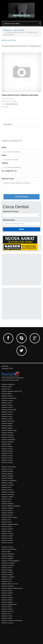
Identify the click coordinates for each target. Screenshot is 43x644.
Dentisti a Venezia (7, 540)
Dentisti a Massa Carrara (10, 584)
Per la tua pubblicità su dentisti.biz (13, 378)
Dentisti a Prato (7, 522)
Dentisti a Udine (7, 618)
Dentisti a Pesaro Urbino (10, 517)
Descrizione (8, 124)
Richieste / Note (8, 179)
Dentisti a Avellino (7, 471)
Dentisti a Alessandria (9, 467)
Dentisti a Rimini (7, 527)
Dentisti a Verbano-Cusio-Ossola (12, 620)
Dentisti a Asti (6, 389)
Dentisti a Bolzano (8, 556)
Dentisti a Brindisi (7, 478)
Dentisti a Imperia (7, 574)
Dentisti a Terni (7, 614)
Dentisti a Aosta (7, 387)
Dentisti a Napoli (7, 428)
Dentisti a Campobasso (9, 481)
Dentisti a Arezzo (7, 469)
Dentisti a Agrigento (8, 384)
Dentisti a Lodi (6, 501)
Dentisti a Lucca (7, 581)
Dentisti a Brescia (7, 396)
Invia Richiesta (21, 197)
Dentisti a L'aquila (7, 497)
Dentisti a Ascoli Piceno (9, 549)
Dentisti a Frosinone (8, 492)
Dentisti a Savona (7, 449)
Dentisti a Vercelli (7, 460)
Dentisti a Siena (7, 531)
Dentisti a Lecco (7, 579)
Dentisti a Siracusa (8, 611)
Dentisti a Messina (8, 586)
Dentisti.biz (7, 30)
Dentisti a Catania (7, 483)
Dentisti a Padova (7, 593)
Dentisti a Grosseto (8, 494)
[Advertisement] (20, 269)
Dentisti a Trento (7, 616)
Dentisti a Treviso (7, 456)
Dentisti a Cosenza (8, 485)
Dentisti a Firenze (7, 490)
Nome (4, 147)
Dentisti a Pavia (7, 595)
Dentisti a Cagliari (7, 558)
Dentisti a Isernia (7, 414)
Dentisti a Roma (7, 607)
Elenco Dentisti (19, 30)
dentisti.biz (5, 366)
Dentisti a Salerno (7, 529)
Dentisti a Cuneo (7, 405)
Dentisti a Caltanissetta (9, 398)
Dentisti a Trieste (7, 538)
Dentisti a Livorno (7, 419)
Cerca (21, 229)
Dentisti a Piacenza (8, 437)
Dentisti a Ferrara (7, 407)
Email (4, 155)
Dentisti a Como (7, 403)
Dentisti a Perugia (7, 435)
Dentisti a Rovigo (7, 446)
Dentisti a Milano (7, 426)
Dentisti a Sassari (7, 609)
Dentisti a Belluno (7, 474)
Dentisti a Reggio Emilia (9, 604)
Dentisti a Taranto (7, 533)
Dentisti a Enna (7, 487)
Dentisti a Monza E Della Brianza (12, 588)
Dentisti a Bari (6, 551)
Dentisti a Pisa (6, 520)
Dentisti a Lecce (7, 499)
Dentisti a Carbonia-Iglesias (10, 561)
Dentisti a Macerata (8, 421)
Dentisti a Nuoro (7, 591)
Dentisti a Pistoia (7, 600)
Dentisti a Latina (7, 417)
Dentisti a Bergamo (8, 554)
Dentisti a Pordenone (8, 440)
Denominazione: (9, 220)
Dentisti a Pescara (8, 597)
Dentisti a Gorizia (7, 412)
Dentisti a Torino (7, 453)
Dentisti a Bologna (8, 476)
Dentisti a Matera (7, 423)
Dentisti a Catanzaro (8, 563)
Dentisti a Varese (7, 458)
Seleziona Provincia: (11, 211)
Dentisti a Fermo (7, 568)
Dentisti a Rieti (6, 444)
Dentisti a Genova (7, 572)
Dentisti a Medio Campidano (11, 506)
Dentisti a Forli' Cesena (9, 410)
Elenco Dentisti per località (10, 380)
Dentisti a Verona (7, 543)
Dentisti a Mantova (8, 504)
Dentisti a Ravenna (8, 442)
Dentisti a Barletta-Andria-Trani (12, 391)
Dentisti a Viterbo (7, 463)
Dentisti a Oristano (8, 513)
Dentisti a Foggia (7, 570)
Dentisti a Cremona (8, 565)
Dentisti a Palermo (8, 433)
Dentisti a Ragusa (7, 602)
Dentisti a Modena (8, 508)
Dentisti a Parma (7, 515)
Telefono (5, 163)
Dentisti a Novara (7, 510)
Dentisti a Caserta (7, 400)
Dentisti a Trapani (7, 536)
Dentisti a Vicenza (7, 623)
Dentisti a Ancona (7, 547)
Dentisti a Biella (7, 394)
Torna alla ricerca (9, 40)
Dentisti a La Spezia (8, 577)
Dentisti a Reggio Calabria (10, 524)
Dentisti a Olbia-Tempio (9, 430)
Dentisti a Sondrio (7, 451)
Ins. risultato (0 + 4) (9, 171)
